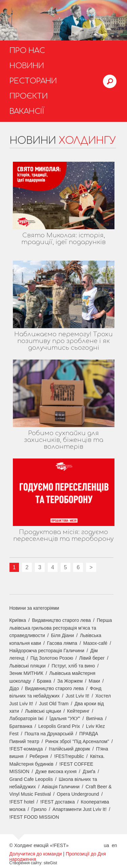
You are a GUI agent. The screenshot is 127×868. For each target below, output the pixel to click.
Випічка (94, 718)
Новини (27, 66)
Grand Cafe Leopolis (31, 779)
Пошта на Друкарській (49, 734)
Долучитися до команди (36, 854)
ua (106, 845)
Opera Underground (78, 794)
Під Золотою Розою (52, 658)
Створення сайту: (26, 863)
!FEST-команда (26, 749)
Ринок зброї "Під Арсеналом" (77, 741)
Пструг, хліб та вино (73, 666)
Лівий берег (92, 658)
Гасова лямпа (62, 643)
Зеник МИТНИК (26, 673)
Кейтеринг (78, 711)
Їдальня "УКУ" (65, 718)
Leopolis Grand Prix (59, 726)
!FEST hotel (22, 802)
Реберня (39, 756)
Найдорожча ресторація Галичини (47, 651)
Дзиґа (89, 771)
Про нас (27, 51)
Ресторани (33, 81)
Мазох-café (95, 643)
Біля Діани (63, 635)
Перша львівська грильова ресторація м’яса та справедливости (61, 628)
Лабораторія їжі (27, 718)
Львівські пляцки (28, 666)
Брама (44, 681)
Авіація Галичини (61, 787)
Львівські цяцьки (43, 711)
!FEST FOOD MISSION (34, 817)
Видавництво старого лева (61, 620)
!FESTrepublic (69, 756)
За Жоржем (70, 681)
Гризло (39, 809)
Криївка (18, 620)
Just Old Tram (54, 704)
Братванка (21, 726)
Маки (94, 681)
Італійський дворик (69, 749)
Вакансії (27, 111)
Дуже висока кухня (56, 771)
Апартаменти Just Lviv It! (80, 809)
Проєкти (29, 96)
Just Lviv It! (78, 696)
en (114, 845)
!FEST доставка (58, 802)
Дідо (14, 688)
